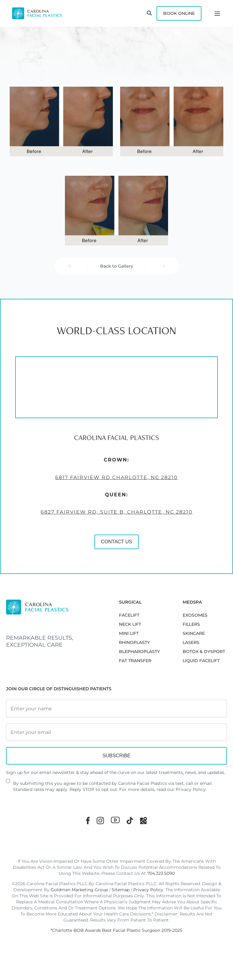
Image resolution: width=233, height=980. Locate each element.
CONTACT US (116, 542)
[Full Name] (116, 708)
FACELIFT (129, 615)
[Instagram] (100, 820)
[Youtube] (115, 820)
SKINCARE (194, 633)
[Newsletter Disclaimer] (8, 783)
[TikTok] (130, 820)
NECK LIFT (130, 624)
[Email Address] (116, 732)
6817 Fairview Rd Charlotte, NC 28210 (116, 477)
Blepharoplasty (139, 652)
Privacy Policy (191, 789)
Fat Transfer (135, 661)
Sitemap (121, 890)
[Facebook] (88, 820)
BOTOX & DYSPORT (204, 652)
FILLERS (191, 624)
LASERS (191, 642)
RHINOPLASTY (134, 642)
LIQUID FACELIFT (201, 661)
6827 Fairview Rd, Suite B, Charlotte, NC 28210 (116, 512)
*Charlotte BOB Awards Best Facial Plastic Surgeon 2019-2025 (116, 930)
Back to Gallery (117, 266)
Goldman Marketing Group (79, 890)
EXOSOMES (195, 615)
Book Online (179, 13)
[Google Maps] (144, 820)
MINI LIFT (129, 633)
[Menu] (217, 13)
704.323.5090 (161, 873)
